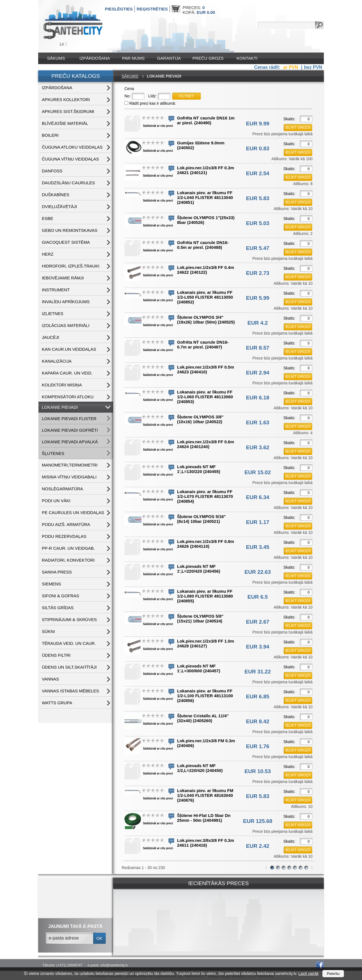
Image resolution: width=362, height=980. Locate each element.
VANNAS (50, 679)
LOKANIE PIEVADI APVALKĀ (70, 442)
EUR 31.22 (258, 672)
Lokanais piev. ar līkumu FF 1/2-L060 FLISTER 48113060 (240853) (205, 397)
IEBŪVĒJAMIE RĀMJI (63, 278)
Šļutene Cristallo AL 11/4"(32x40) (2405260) (203, 718)
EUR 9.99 (258, 124)
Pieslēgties (119, 9)
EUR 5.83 (258, 198)
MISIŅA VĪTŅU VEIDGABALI (69, 477)
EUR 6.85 (258, 697)
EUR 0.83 (258, 148)
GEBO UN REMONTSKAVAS (70, 230)
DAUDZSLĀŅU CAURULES (68, 183)
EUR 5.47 (258, 248)
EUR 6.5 (258, 597)
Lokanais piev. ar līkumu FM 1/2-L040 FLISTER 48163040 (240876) (205, 795)
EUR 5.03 (258, 223)
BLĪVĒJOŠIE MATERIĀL (65, 123)
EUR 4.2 (258, 323)
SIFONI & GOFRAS (61, 596)
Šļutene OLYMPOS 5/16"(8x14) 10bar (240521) (201, 519)
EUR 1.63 (258, 422)
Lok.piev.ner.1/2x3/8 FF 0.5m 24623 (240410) (205, 369)
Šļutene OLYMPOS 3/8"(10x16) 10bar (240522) (200, 419)
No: (128, 96)
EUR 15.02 (258, 472)
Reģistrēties (152, 9)
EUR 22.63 (258, 572)
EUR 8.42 (258, 721)
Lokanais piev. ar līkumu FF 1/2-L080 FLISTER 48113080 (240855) (205, 596)
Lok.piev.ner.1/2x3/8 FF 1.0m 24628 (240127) (205, 643)
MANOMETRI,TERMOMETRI (70, 465)
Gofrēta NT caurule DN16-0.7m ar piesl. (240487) (203, 345)
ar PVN (291, 67)
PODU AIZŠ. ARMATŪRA (66, 524)
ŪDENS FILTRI (56, 655)
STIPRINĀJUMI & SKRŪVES (69, 620)
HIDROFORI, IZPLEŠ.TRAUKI (71, 266)
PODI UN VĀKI (56, 501)
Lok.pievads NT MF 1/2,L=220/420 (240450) (200, 768)
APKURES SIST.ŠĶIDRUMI (68, 111)
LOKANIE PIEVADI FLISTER (69, 419)
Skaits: (289, 119)
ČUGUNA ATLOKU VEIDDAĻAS (72, 147)
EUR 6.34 (258, 497)
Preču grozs (208, 58)
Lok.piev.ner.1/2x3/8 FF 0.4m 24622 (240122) (205, 270)
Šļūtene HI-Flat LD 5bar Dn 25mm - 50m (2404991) (204, 818)
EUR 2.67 (258, 622)
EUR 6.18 (258, 398)
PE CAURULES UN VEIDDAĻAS (73, 513)
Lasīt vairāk (309, 973)
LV (62, 44)
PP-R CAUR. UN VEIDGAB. (68, 548)
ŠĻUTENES (53, 453)
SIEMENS (51, 584)
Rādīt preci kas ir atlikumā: (153, 103)
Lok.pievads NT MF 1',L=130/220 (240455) (199, 469)
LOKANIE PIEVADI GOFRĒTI (70, 430)
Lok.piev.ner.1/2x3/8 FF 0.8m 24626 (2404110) (205, 544)
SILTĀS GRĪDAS (58, 608)
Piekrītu (333, 974)
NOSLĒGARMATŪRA (63, 489)
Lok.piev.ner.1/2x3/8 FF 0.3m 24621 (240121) (205, 170)
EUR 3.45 (258, 547)
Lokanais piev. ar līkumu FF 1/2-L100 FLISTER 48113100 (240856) (205, 696)
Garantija (169, 58)
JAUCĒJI (50, 337)
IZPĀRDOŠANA (95, 58)
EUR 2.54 (258, 173)
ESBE (48, 218)
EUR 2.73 (258, 273)
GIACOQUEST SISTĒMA (66, 242)
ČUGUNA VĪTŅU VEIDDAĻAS (70, 159)
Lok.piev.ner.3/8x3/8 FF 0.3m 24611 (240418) (205, 843)
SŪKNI (48, 631)
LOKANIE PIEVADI (60, 407)
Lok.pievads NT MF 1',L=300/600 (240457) (199, 668)
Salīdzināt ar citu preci (158, 126)
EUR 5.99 (258, 298)
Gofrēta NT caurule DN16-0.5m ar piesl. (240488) (203, 245)
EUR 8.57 (258, 348)
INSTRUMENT (56, 290)
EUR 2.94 (258, 373)
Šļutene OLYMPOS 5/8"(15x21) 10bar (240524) (200, 619)
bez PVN (313, 67)
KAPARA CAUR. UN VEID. (67, 373)
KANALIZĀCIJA (57, 361)
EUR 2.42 (258, 846)
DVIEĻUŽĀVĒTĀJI (59, 207)
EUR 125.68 (258, 821)
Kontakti (247, 58)
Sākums (56, 58)
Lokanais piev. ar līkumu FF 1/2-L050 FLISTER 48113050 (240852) (205, 297)
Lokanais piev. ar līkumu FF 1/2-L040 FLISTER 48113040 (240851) (205, 197)
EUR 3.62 (258, 447)
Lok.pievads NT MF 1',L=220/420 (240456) (199, 569)
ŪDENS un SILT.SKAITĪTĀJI (69, 667)
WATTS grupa (57, 703)
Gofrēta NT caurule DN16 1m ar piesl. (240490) (206, 120)
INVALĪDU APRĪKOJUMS (66, 302)
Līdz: (152, 96)
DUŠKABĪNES (56, 195)
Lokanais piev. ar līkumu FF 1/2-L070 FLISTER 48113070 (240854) (205, 496)
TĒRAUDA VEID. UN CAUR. (69, 643)
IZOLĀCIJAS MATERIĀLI (66, 325)
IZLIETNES (53, 314)
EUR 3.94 (258, 647)
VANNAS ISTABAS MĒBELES (70, 691)
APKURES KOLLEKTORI (66, 100)
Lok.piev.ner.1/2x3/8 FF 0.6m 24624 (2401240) (205, 444)
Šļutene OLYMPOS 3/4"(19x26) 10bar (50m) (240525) (206, 320)
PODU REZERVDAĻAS (64, 536)
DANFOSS (52, 171)
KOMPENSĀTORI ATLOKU (68, 397)
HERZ (48, 254)
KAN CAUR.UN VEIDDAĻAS (69, 349)
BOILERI (50, 135)
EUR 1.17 (258, 522)
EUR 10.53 (258, 771)
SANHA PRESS (57, 572)
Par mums (133, 58)
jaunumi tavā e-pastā (76, 926)
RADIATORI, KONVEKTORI (68, 560)
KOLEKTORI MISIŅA (62, 385)
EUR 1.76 (258, 746)
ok (100, 938)
